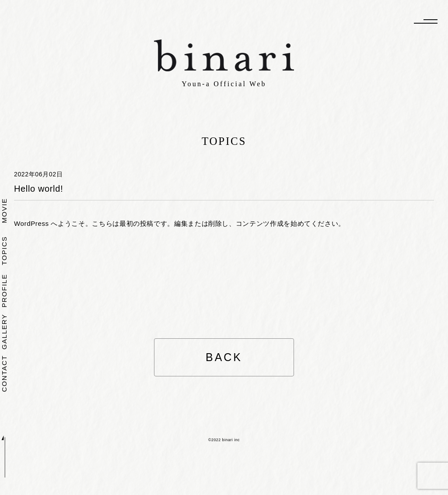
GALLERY (5, 332)
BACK (224, 357)
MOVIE (5, 210)
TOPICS (5, 250)
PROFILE (5, 290)
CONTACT (5, 373)
